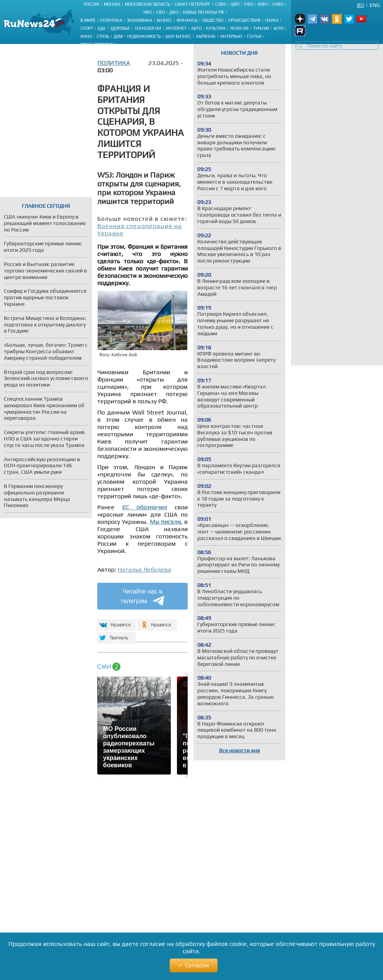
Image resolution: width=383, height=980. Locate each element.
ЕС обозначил (145, 507)
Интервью (231, 36)
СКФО (278, 4)
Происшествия (244, 20)
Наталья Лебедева (144, 570)
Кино (86, 36)
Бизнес (164, 20)
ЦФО (235, 4)
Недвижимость (144, 36)
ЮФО (263, 4)
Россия (92, 4)
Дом (118, 36)
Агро (278, 28)
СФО (160, 12)
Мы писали (165, 522)
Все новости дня (240, 750)
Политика (111, 20)
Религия (239, 28)
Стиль (103, 36)
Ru (360, 5)
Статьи (254, 36)
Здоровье (120, 28)
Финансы (187, 20)
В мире (88, 20)
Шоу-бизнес (178, 36)
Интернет (176, 28)
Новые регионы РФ (203, 12)
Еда (101, 28)
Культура (216, 28)
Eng (375, 5)
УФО (147, 12)
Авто (196, 28)
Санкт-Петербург (193, 4)
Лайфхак (206, 36)
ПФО (249, 4)
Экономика (139, 20)
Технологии (148, 28)
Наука (272, 20)
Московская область (147, 4)
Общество (213, 20)
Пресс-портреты (98, 44)
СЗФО (221, 4)
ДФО (174, 12)
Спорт (87, 28)
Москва (112, 4)
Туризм (261, 28)
